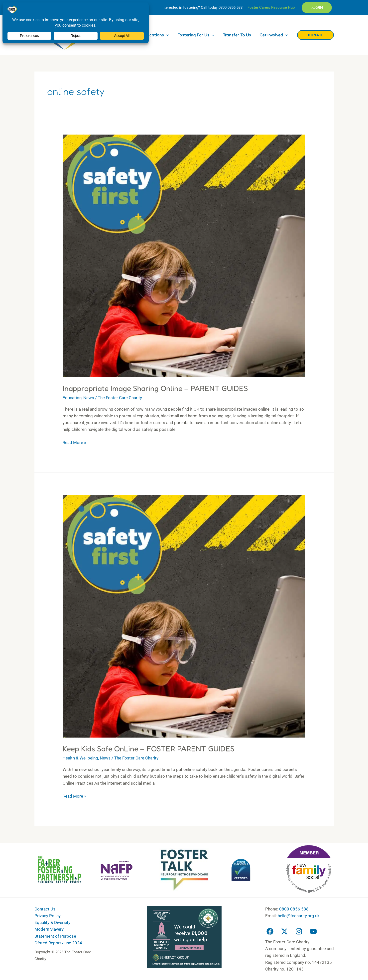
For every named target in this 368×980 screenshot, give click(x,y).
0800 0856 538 (231, 7)
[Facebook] (270, 931)
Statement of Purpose (55, 936)
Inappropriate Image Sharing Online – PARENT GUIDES (155, 388)
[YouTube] (313, 931)
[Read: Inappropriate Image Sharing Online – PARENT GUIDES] (184, 255)
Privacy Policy (48, 916)
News (89, 398)
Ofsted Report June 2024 (58, 943)
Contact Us (45, 909)
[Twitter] (284, 931)
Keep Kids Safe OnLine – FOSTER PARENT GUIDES (149, 749)
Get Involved (274, 35)
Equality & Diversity (52, 922)
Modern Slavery (49, 929)
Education (72, 398)
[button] (317, 8)
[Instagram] (299, 931)
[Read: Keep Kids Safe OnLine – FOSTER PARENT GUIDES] (184, 616)
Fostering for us (196, 35)
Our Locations (153, 35)
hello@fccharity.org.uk (299, 916)
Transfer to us (237, 35)
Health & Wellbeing (80, 758)
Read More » (74, 442)
